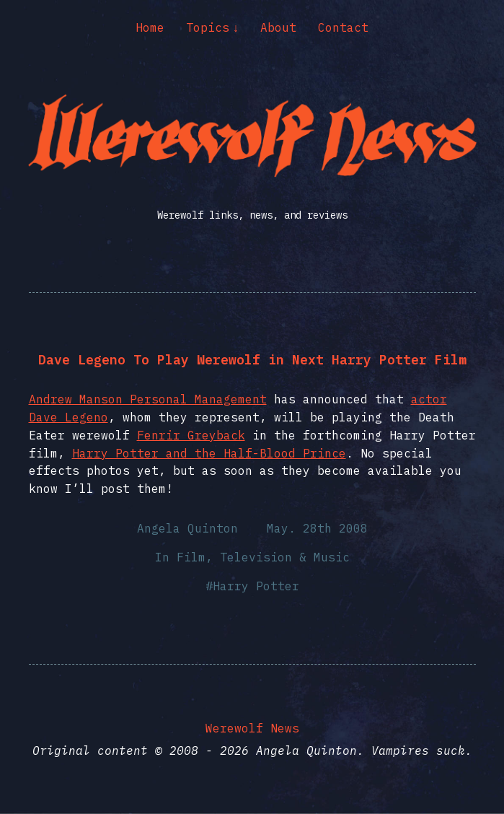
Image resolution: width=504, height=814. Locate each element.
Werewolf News (252, 728)
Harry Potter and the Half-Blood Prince (209, 453)
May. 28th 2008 (317, 528)
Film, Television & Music (263, 557)
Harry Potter (256, 586)
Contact (343, 27)
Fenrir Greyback (191, 435)
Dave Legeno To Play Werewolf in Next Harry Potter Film (252, 360)
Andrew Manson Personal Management (148, 399)
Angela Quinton (187, 528)
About (278, 27)
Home (150, 27)
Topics (208, 27)
